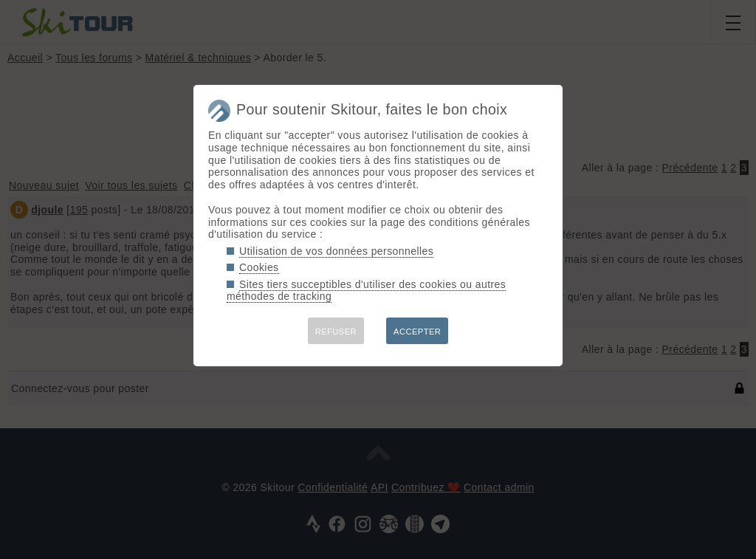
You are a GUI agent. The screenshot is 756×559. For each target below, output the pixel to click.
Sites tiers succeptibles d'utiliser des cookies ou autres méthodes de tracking (366, 291)
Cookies (259, 267)
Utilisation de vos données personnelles (336, 251)
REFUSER (336, 332)
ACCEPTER (417, 332)
